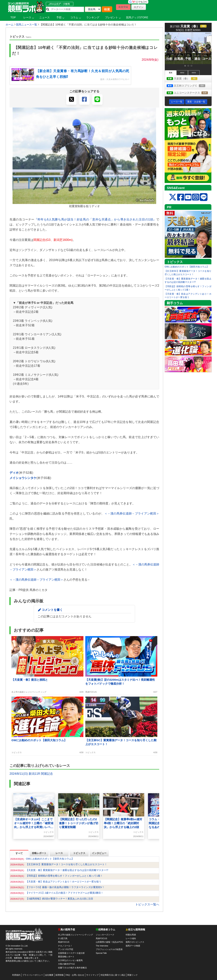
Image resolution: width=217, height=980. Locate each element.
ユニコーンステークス (189, 93)
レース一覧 (177, 102)
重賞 (171, 73)
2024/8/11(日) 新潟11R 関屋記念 (31, 774)
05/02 (182, 73)
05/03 (194, 73)
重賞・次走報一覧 (196, 102)
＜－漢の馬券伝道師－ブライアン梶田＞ (132, 514)
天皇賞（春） (185, 79)
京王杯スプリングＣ (189, 86)
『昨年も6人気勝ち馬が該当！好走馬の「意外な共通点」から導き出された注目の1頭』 (95, 219)
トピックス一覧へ (147, 904)
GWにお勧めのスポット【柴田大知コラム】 (187, 267)
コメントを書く (52, 610)
